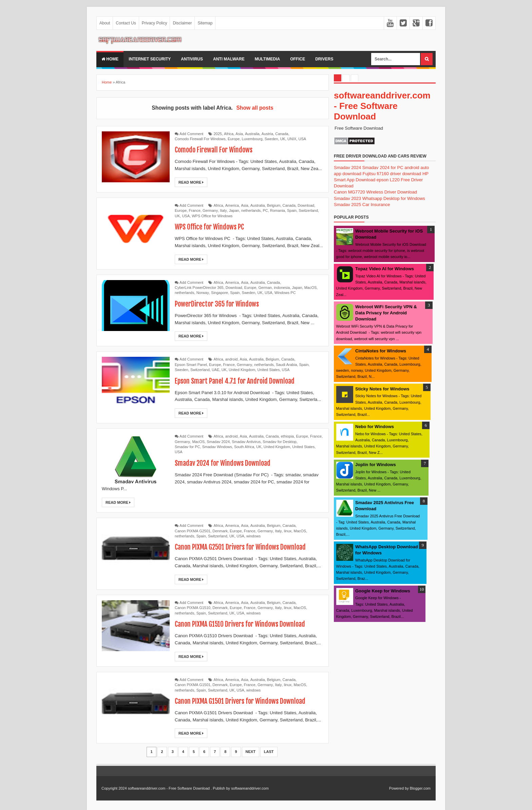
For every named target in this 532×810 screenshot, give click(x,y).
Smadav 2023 (347, 198)
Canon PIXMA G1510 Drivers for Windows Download (240, 624)
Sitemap (205, 23)
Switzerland (308, 210)
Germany (210, 210)
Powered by (399, 788)
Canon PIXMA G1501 (193, 685)
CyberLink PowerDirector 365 (199, 288)
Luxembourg (252, 139)
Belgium (274, 205)
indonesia (282, 288)
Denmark (220, 531)
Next (251, 752)
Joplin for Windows (376, 465)
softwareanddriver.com (250, 788)
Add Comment (191, 134)
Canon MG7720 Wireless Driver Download (375, 192)
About (105, 23)
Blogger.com (420, 788)
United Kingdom (242, 370)
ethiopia (288, 436)
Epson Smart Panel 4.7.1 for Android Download (235, 381)
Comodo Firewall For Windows (200, 139)
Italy (223, 210)
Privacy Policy (155, 23)
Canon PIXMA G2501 (193, 531)
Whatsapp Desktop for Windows (394, 198)
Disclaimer (182, 23)
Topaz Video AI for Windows (385, 269)
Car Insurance (376, 205)
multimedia (267, 59)
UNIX (292, 139)
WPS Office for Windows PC (209, 227)
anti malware (229, 59)
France (195, 210)
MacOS (311, 288)
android (232, 359)
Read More (191, 182)
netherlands (251, 210)
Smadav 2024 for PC (383, 168)
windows (253, 536)
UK (283, 139)
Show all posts (255, 108)
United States (268, 370)
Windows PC (285, 293)
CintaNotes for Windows (381, 351)
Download (306, 205)
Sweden (271, 139)
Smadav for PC (187, 447)
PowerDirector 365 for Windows (217, 304)
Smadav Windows (217, 447)
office (298, 59)
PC (265, 210)
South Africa (244, 447)
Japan (234, 210)
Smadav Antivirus (246, 442)
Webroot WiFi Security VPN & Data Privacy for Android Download (386, 313)
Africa (229, 134)
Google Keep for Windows (383, 591)
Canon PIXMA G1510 (193, 608)
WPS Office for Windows (212, 216)
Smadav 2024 (218, 442)
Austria (267, 134)
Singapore (220, 293)
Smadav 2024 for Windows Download (223, 463)
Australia (252, 134)
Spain (292, 210)
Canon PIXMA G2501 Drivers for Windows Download (240, 547)
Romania (278, 210)
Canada (282, 134)
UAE (216, 370)
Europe (234, 139)
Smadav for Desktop (280, 442)
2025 (218, 134)
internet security (150, 59)
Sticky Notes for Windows (382, 389)
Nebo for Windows (375, 427)
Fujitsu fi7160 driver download (392, 174)
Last (269, 752)
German (265, 288)
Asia (239, 134)
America (232, 205)
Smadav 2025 (347, 205)
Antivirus (192, 59)
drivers (324, 59)
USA (302, 139)
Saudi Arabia (286, 365)
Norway (203, 293)
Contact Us (126, 23)
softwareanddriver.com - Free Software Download (382, 106)
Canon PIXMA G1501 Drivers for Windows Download (240, 701)
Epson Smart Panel (191, 365)
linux (288, 531)
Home (110, 59)
